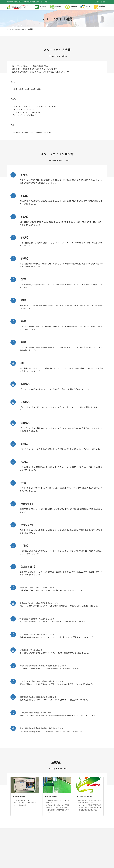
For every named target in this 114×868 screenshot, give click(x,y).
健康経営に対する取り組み (17, 830)
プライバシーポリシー (35, 830)
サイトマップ (50, 830)
